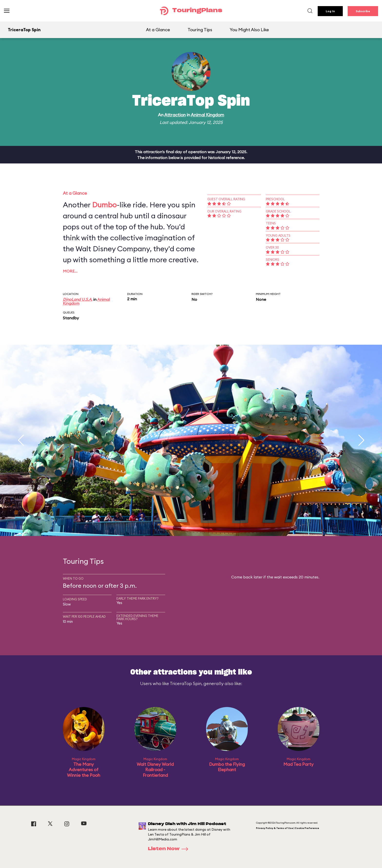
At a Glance (158, 30)
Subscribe (363, 11)
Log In (330, 11)
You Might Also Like (249, 30)
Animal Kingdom (207, 115)
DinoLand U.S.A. (78, 299)
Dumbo (104, 205)
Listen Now (170, 849)
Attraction (175, 115)
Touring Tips (200, 30)
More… (70, 271)
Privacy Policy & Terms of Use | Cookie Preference (288, 828)
